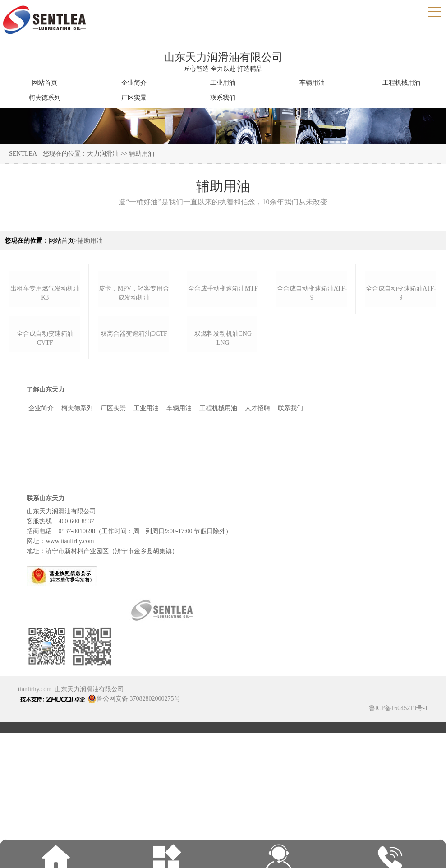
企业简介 (41, 530)
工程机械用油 (218, 530)
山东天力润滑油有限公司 (89, 811)
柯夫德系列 (77, 530)
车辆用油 (179, 530)
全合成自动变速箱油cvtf (45, 460)
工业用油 (146, 530)
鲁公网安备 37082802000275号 (134, 820)
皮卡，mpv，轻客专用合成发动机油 (134, 354)
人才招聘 (257, 530)
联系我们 (290, 530)
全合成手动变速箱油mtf (223, 349)
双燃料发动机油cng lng (223, 460)
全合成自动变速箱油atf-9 (312, 354)
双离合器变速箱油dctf (134, 455)
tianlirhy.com (35, 811)
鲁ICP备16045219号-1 (398, 830)
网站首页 (61, 241)
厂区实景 (113, 530)
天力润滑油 (103, 154)
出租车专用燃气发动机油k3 (45, 354)
